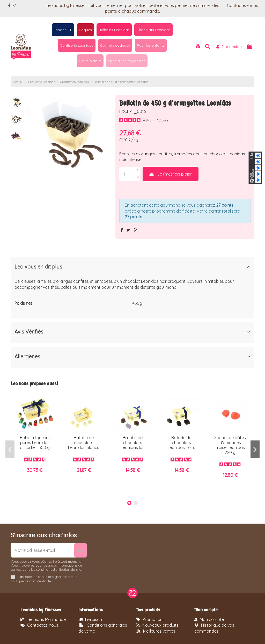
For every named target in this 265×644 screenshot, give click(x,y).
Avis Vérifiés (133, 332)
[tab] (133, 268)
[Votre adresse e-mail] (42, 550)
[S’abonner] (80, 550)
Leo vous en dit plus (133, 267)
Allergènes (133, 357)
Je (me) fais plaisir (171, 174)
